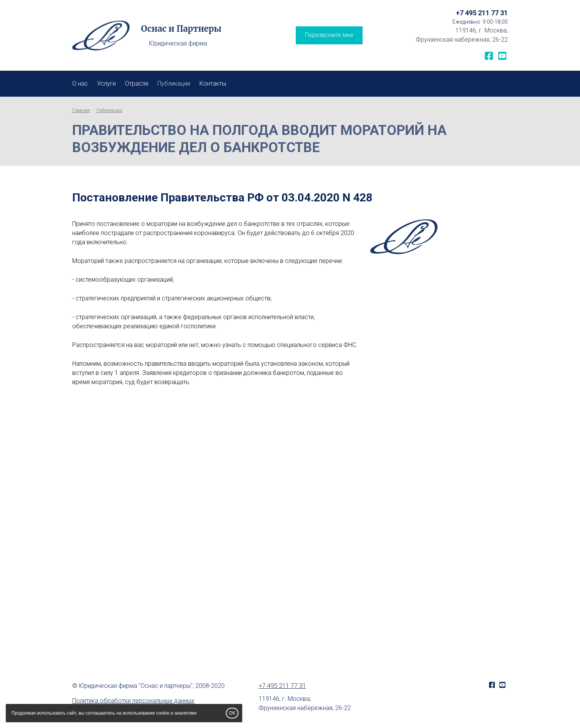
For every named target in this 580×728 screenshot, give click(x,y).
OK (232, 713)
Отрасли (137, 84)
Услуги (106, 84)
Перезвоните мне (329, 35)
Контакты (213, 84)
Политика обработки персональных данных (133, 701)
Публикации (174, 84)
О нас (80, 84)
